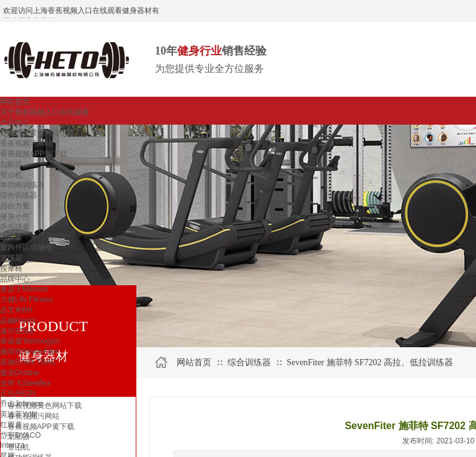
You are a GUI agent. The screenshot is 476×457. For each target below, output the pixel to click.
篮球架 (11, 258)
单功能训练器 (22, 185)
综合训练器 (19, 195)
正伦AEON (18, 393)
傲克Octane (20, 373)
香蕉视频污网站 (26, 143)
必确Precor (18, 321)
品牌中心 (15, 279)
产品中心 (15, 123)
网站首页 (15, 102)
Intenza (12, 445)
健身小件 (15, 216)
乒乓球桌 (15, 227)
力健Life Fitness (26, 299)
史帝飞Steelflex (25, 383)
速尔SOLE (17, 331)
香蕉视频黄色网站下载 (37, 133)
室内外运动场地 (26, 247)
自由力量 (15, 206)
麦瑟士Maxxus (24, 289)
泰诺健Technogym (30, 341)
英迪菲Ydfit (19, 414)
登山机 (11, 175)
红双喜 (11, 425)
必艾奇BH (16, 310)
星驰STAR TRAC (28, 362)
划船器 (11, 164)
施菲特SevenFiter (29, 352)
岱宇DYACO (20, 435)
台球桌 (11, 237)
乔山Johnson (21, 404)
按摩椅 (11, 268)
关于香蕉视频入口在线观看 (45, 112)
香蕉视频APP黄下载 (33, 154)
